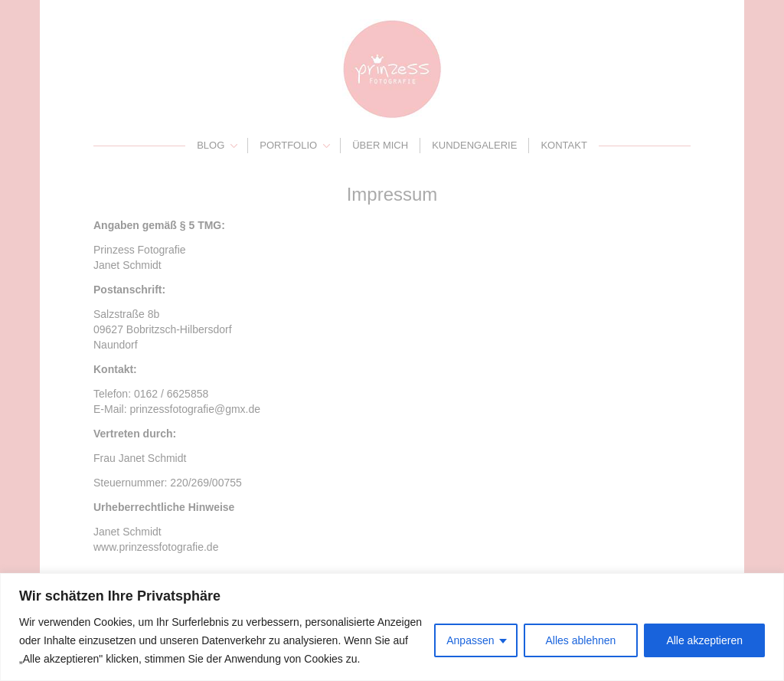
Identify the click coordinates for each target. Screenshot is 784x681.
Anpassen (470, 640)
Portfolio (288, 145)
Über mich (380, 145)
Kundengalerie (474, 145)
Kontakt (563, 145)
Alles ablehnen (581, 640)
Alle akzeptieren (704, 640)
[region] (392, 627)
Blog (211, 145)
